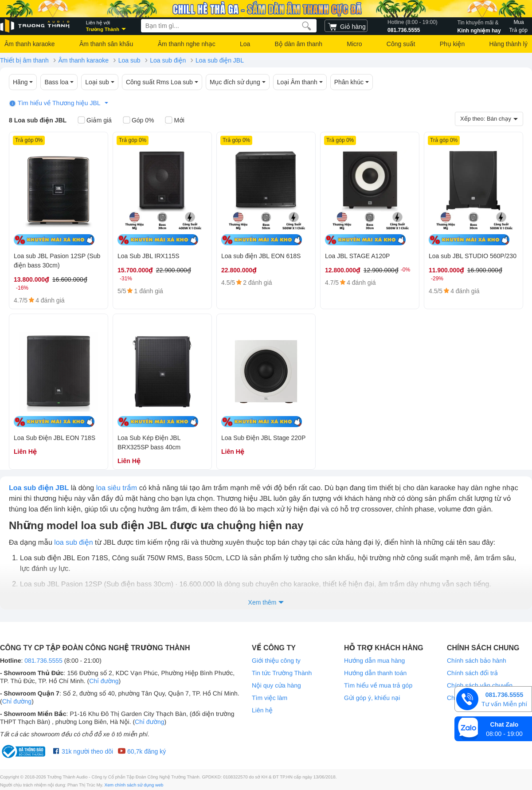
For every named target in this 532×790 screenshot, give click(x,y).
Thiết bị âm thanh (24, 60)
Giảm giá (95, 121)
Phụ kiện (452, 44)
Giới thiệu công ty (276, 660)
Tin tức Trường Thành (282, 673)
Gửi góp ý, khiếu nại (372, 698)
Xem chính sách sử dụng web (134, 785)
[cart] (346, 26)
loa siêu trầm (117, 488)
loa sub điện (73, 543)
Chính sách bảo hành (477, 660)
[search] (307, 26)
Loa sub (129, 60)
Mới (174, 121)
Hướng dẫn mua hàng (374, 660)
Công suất (401, 44)
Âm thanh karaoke (30, 44)
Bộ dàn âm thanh (299, 44)
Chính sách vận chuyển (480, 685)
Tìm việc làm (270, 698)
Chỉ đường (104, 681)
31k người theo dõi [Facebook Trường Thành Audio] (83, 751)
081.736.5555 (413, 26)
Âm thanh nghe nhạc (187, 44)
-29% (437, 279)
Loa (245, 44)
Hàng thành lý (508, 44)
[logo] (35, 26)
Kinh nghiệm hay (479, 26)
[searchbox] (229, 26)
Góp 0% (139, 121)
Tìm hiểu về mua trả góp (378, 685)
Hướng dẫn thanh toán (375, 673)
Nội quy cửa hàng (276, 685)
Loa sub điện (168, 60)
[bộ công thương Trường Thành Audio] (24, 751)
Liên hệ (262, 710)
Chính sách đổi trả (472, 673)
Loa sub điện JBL (220, 60)
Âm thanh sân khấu (106, 44)
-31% (126, 279)
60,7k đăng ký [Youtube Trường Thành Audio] (142, 751)
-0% (405, 270)
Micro (354, 44)
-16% (22, 288)
